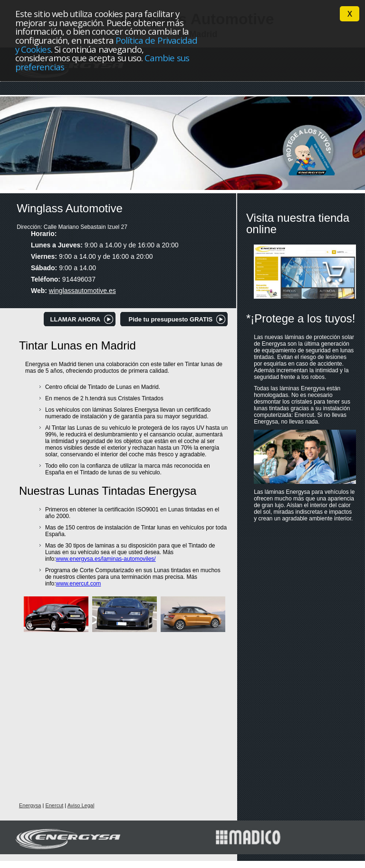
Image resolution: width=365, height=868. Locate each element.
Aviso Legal (81, 805)
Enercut (54, 805)
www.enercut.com (79, 584)
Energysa (30, 805)
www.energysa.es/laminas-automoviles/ (106, 559)
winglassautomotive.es (82, 291)
